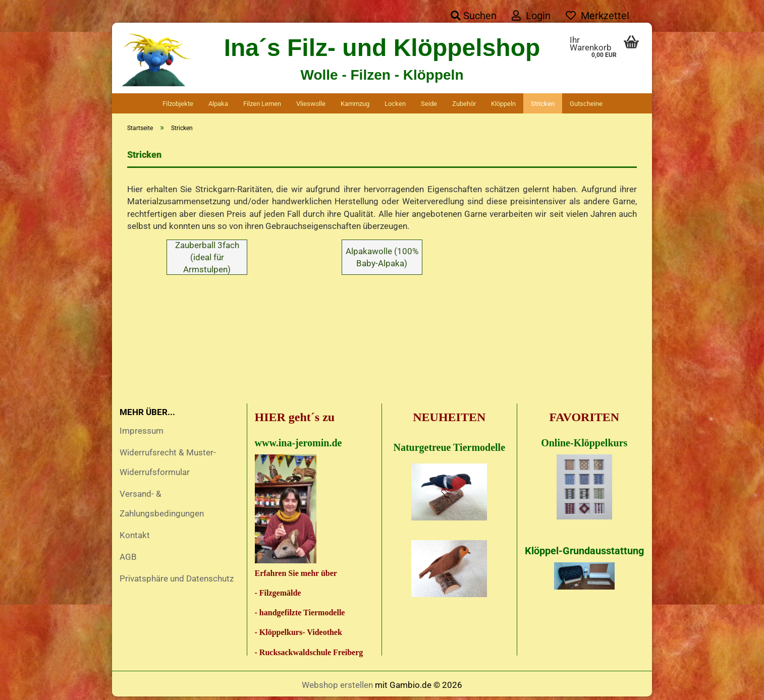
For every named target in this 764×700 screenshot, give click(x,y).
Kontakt (135, 538)
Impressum (142, 433)
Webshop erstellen (337, 687)
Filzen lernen (262, 104)
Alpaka (218, 104)
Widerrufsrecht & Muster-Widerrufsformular (168, 465)
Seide (429, 104)
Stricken (543, 104)
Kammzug (355, 104)
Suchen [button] (474, 16)
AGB (128, 559)
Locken (395, 104)
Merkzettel (597, 16)
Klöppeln (503, 104)
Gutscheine (586, 104)
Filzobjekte (178, 104)
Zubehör (464, 104)
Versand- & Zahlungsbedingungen (162, 506)
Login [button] (531, 16)
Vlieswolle (311, 104)
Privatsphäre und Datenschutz (177, 581)
